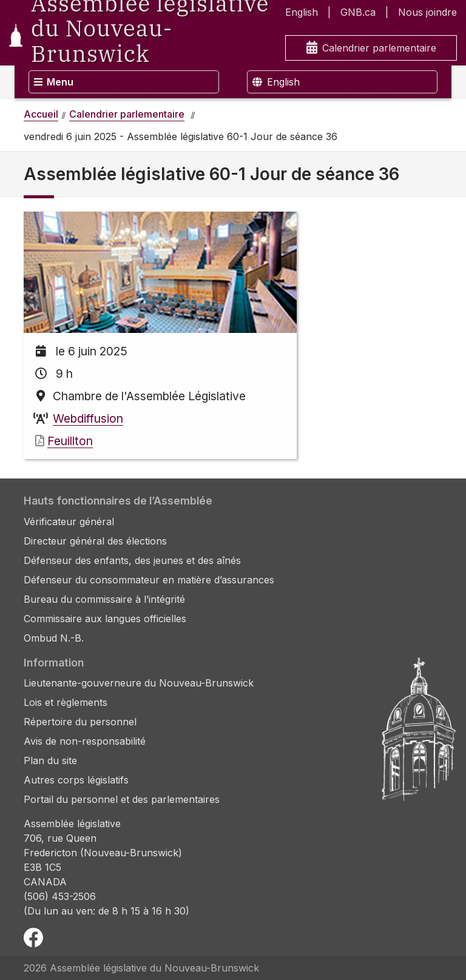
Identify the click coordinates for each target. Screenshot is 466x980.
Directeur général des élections (95, 541)
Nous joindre (427, 12)
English (302, 12)
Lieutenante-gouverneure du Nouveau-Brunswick (139, 683)
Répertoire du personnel (80, 722)
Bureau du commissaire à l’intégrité (104, 599)
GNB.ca (358, 12)
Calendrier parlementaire (371, 48)
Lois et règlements (66, 702)
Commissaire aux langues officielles (105, 619)
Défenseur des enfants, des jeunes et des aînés (132, 560)
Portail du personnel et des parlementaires (122, 799)
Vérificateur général (69, 522)
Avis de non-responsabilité (85, 741)
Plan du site (50, 760)
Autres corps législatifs (76, 780)
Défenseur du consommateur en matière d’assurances (149, 580)
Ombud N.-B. (54, 638)
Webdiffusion (88, 418)
